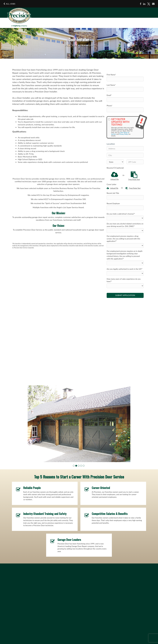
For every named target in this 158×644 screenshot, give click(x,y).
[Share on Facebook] (140, 4)
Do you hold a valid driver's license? (121, 214)
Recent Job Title (113, 193)
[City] (125, 155)
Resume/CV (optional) (115, 168)
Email (109, 95)
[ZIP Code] (135, 162)
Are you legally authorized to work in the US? (125, 269)
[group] (79, 424)
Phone (110, 106)
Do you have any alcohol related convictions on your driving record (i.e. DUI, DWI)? (125, 225)
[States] (115, 162)
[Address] (125, 148)
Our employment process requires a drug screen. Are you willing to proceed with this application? (123, 239)
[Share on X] (149, 4)
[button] (74, 466)
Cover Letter (111, 184)
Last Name (111, 85)
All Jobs (9, 4)
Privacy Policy (124, 134)
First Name (111, 75)
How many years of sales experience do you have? (124, 280)
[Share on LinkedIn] (144, 4)
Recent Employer (113, 203)
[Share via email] (153, 4)
